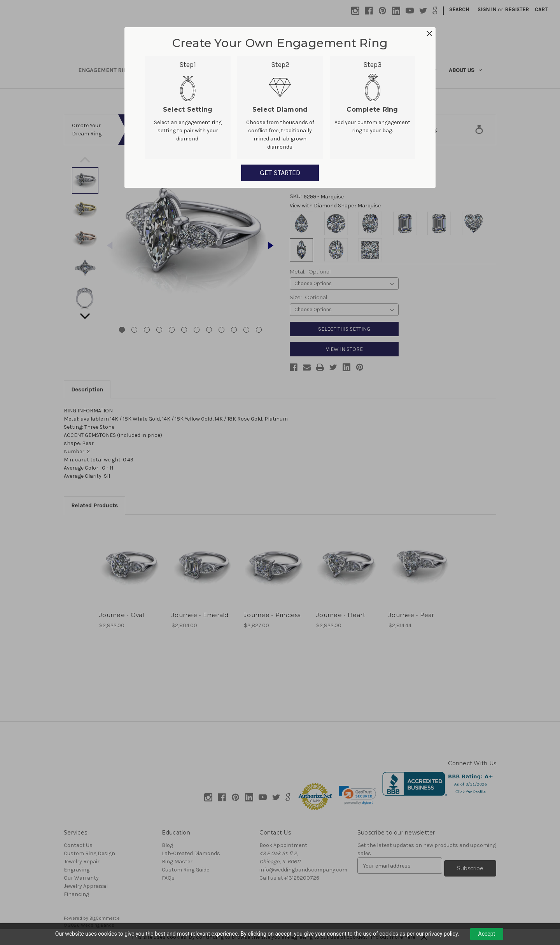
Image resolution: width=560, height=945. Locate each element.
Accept (487, 934)
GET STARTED (280, 173)
